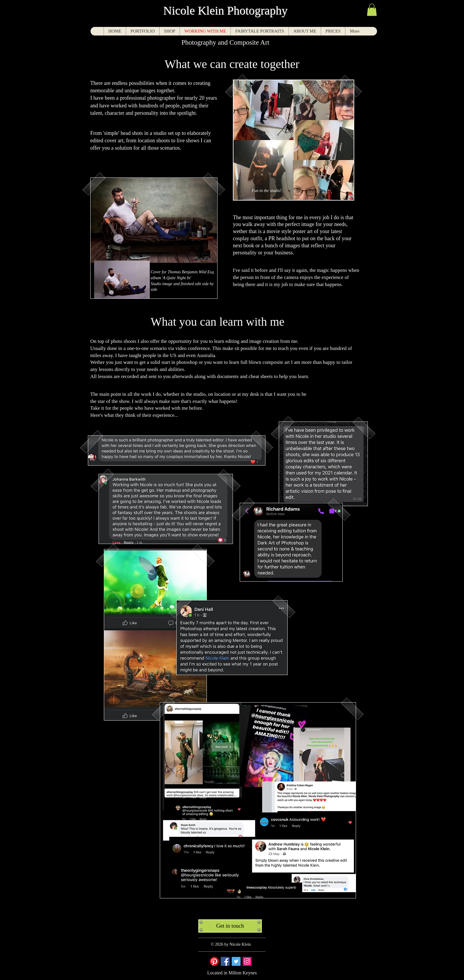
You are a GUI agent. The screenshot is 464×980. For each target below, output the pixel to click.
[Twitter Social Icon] (236, 961)
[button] (372, 10)
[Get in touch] (230, 926)
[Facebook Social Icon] (225, 961)
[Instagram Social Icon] (247, 961)
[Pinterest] (214, 961)
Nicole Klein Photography (225, 11)
